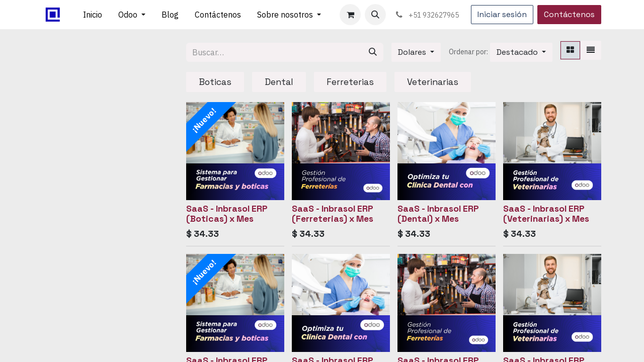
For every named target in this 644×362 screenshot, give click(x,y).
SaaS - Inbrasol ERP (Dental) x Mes (438, 213)
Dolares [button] (413, 52)
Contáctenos (569, 14)
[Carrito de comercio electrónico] (350, 15)
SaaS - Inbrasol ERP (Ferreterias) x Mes (333, 213)
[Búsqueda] (373, 52)
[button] (375, 15)
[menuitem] (93, 15)
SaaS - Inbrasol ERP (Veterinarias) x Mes (546, 213)
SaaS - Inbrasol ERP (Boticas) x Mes (227, 213)
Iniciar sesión (502, 14)
